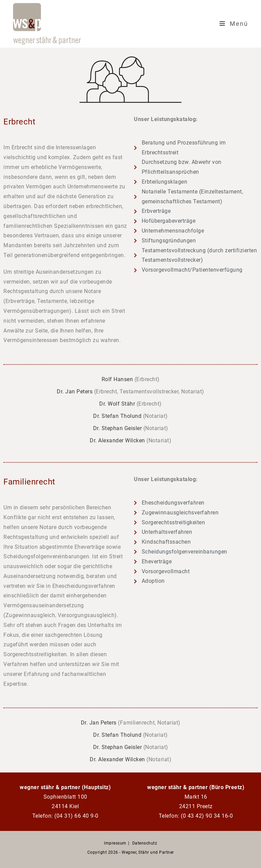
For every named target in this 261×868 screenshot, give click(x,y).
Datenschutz (145, 843)
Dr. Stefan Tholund (117, 416)
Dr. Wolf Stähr (117, 404)
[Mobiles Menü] (234, 24)
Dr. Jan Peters (75, 392)
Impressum (115, 843)
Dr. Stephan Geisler (118, 428)
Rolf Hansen (117, 379)
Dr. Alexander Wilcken (117, 440)
